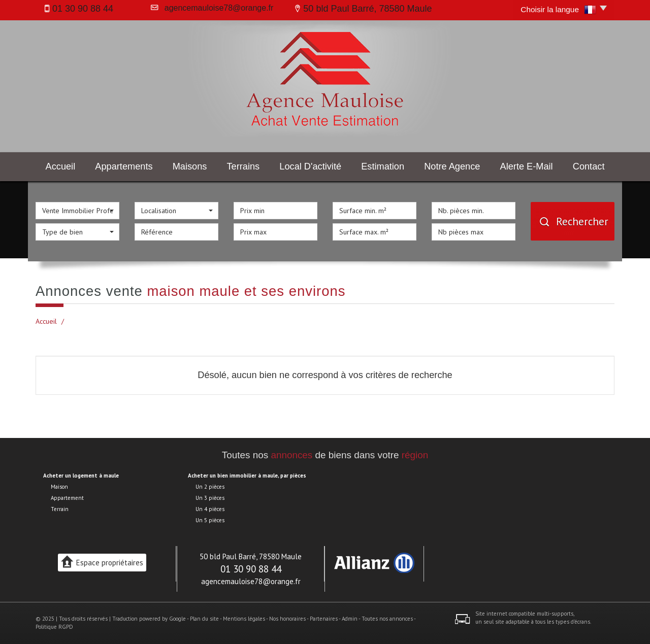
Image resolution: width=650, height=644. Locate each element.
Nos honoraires (287, 619)
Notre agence (452, 166)
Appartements (124, 166)
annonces (291, 455)
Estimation (383, 166)
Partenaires (324, 619)
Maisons (190, 166)
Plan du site (204, 619)
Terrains (243, 166)
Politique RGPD (54, 627)
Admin (350, 619)
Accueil (61, 166)
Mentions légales (244, 619)
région (415, 455)
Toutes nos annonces (387, 619)
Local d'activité (310, 166)
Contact (589, 166)
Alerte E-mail (527, 166)
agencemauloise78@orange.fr (217, 8)
